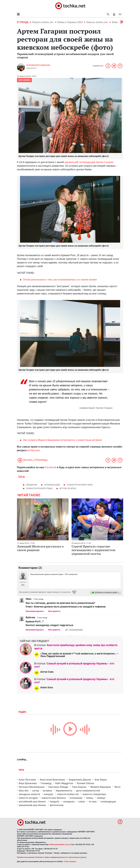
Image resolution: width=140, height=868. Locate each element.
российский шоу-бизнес (32, 802)
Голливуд (46, 783)
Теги (22, 770)
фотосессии (57, 805)
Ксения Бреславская (38, 65)
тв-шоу (93, 802)
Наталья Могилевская (32, 787)
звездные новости (29, 794)
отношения (76, 798)
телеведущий (52, 485)
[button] (114, 14)
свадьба (55, 802)
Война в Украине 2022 (70, 22)
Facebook (50, 467)
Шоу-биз (24, 791)
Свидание (32, 485)
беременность (64, 791)
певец (90, 798)
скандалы (69, 802)
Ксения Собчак (85, 783)
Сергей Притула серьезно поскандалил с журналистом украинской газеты (93, 550)
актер (36, 791)
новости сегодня (28, 798)
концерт (49, 794)
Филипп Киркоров (100, 787)
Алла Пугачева (27, 780)
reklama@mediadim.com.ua (60, 845)
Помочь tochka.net (43, 22)
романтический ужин (80, 485)
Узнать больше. (70, 862)
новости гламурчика (94, 794)
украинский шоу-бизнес (32, 805)
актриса (47, 791)
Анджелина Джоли (80, 780)
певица (101, 798)
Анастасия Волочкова (52, 780)
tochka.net (33, 450)
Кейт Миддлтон (64, 783)
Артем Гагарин (68, 488)
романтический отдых (39, 488)
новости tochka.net (68, 794)
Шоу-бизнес (24, 80)
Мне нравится (54, 611)
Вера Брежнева (28, 783)
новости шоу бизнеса (54, 798)
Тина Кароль (79, 787)
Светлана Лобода (58, 787)
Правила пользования (26, 857)
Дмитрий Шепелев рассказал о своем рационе (40, 548)
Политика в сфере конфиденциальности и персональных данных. (61, 857)
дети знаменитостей (88, 791)
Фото (117, 787)
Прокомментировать (35, 611)
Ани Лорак (101, 780)
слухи (82, 802)
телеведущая (108, 802)
